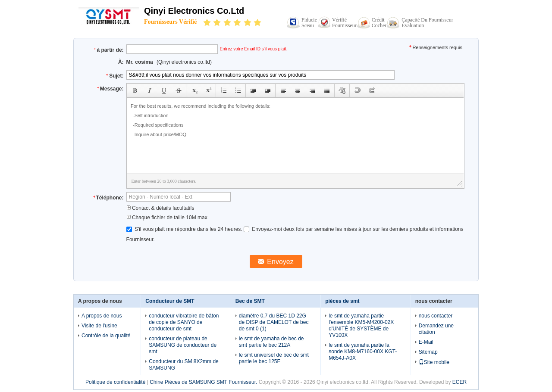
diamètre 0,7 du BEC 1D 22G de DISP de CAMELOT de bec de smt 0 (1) (274, 322)
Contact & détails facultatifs (160, 208)
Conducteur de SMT (170, 301)
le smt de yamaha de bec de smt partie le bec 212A (271, 342)
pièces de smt (342, 301)
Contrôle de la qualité (106, 336)
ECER (459, 382)
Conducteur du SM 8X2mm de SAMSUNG (183, 365)
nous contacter (436, 316)
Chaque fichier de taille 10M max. (168, 218)
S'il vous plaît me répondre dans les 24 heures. (185, 229)
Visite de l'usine (99, 326)
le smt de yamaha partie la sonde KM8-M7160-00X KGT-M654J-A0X (363, 352)
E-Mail (426, 342)
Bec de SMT (250, 301)
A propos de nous (102, 316)
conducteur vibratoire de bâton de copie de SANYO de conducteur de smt (184, 322)
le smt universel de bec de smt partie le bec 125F (274, 358)
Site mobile (434, 362)
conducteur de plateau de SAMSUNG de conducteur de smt (183, 345)
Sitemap (428, 352)
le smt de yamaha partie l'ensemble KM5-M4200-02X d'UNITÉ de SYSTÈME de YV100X (361, 325)
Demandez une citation (436, 329)
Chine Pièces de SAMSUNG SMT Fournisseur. (204, 382)
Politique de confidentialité (115, 382)
